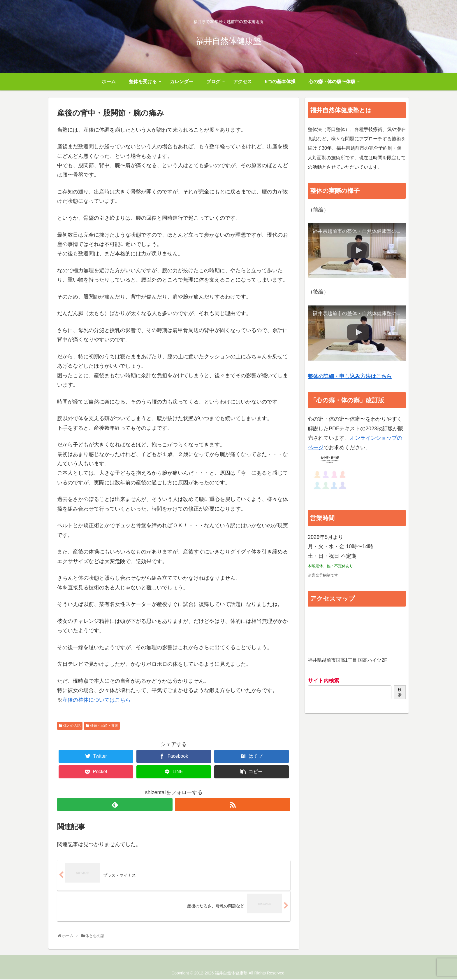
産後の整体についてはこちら (96, 700)
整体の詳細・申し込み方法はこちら (350, 376)
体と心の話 (72, 726)
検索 (400, 692)
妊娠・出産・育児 (104, 726)
